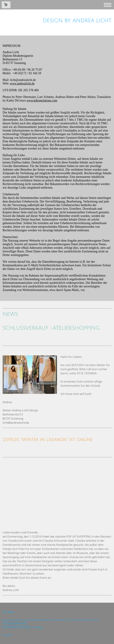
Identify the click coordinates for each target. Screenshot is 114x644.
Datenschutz (61, 620)
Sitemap (93, 620)
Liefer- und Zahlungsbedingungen (34, 620)
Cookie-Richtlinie (78, 620)
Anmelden (7, 635)
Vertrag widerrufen (15, 623)
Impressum (8, 620)
